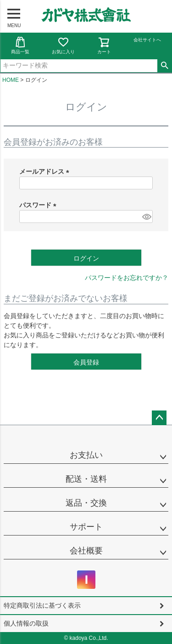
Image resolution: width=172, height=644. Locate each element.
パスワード (39, 205)
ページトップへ (159, 418)
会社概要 (86, 551)
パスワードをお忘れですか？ (127, 278)
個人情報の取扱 (26, 623)
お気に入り (63, 45)
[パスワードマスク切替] (146, 217)
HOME (11, 80)
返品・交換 (86, 503)
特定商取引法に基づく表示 (42, 605)
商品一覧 (20, 45)
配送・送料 (86, 479)
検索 (164, 66)
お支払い (86, 455)
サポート (86, 527)
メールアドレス (46, 171)
